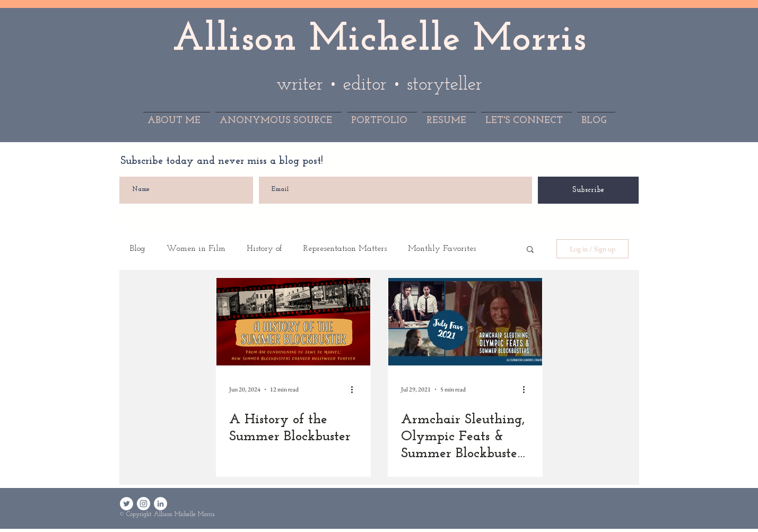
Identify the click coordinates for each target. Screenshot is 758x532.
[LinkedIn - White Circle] (160, 504)
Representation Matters (345, 249)
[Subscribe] (588, 190)
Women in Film (196, 249)
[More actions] (356, 389)
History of (264, 249)
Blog (138, 249)
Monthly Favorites (442, 249)
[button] (530, 250)
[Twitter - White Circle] (127, 504)
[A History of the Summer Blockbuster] (293, 322)
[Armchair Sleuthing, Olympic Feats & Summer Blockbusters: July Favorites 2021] (465, 322)
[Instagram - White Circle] (143, 504)
